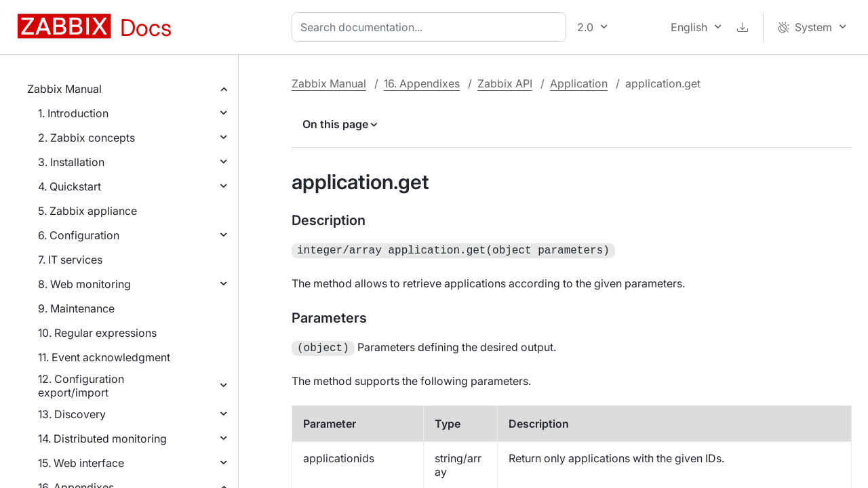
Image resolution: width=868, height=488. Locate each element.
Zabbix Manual (64, 89)
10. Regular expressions (97, 333)
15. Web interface (81, 463)
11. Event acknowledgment (104, 357)
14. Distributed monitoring (102, 439)
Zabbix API (505, 83)
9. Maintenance (76, 308)
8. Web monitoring (84, 284)
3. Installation (71, 162)
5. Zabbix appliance (87, 211)
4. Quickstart (70, 186)
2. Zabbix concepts (86, 138)
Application (579, 83)
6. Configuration (79, 235)
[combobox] (432, 27)
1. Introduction (73, 113)
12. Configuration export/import (81, 386)
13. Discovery (72, 414)
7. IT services (70, 260)
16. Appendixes (422, 83)
